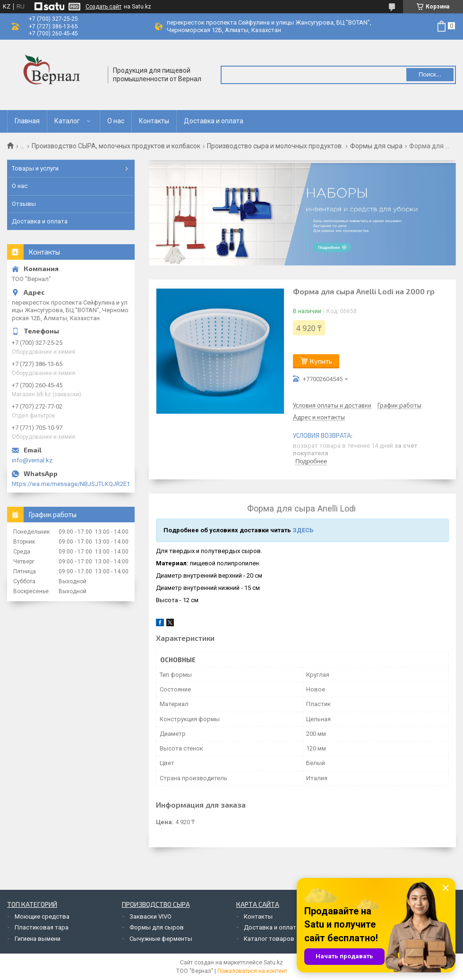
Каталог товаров (269, 939)
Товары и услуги (35, 168)
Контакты (154, 121)
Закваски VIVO (150, 916)
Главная (27, 121)
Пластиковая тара (42, 927)
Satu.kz (273, 963)
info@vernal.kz (32, 460)
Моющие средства (42, 916)
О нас (116, 121)
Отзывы (24, 204)
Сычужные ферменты (161, 939)
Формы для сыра (376, 146)
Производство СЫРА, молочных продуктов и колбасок (116, 146)
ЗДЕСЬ (303, 530)
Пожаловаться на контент (252, 971)
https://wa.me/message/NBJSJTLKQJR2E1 (71, 484)
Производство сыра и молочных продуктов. (275, 146)
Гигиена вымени (38, 939)
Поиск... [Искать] (430, 74)
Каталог (67, 121)
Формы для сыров (157, 927)
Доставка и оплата (214, 121)
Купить (321, 361)
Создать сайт (103, 7)
